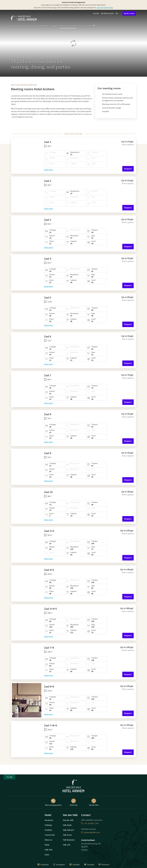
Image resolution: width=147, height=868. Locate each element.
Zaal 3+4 (49, 531)
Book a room (129, 13)
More (91, 26)
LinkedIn (75, 865)
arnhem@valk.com (91, 832)
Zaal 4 (48, 259)
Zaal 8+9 (49, 686)
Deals (47, 845)
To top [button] (9, 777)
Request (128, 169)
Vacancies (49, 820)
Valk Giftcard (68, 830)
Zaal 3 (48, 220)
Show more (49, 170)
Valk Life (67, 845)
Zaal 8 (48, 414)
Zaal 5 (48, 298)
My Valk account (107, 13)
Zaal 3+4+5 (50, 609)
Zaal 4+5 (49, 570)
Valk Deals (67, 825)
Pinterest (104, 865)
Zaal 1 (48, 142)
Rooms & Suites (18, 26)
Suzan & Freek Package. (105, 8)
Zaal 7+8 (49, 648)
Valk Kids (49, 850)
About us (48, 840)
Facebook (43, 865)
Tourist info (50, 835)
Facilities (48, 830)
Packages (54, 26)
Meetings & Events (68, 26)
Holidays (82, 26)
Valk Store (67, 835)
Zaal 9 (48, 453)
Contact (96, 13)
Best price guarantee (53, 802)
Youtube (89, 865)
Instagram (59, 865)
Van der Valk (94, 802)
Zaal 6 (48, 336)
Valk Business (69, 840)
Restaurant (43, 26)
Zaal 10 (48, 492)
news (47, 855)
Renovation (32, 26)
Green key (74, 802)
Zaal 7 (48, 375)
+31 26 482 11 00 (90, 823)
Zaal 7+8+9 (50, 725)
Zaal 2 (48, 181)
